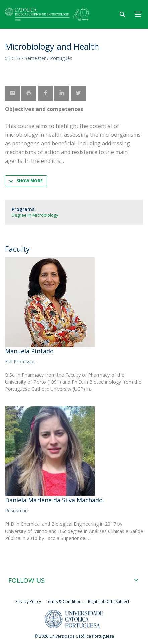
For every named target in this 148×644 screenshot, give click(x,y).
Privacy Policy (28, 602)
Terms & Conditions (64, 602)
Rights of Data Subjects (110, 602)
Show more (30, 181)
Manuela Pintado (29, 351)
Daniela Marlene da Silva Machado (54, 500)
